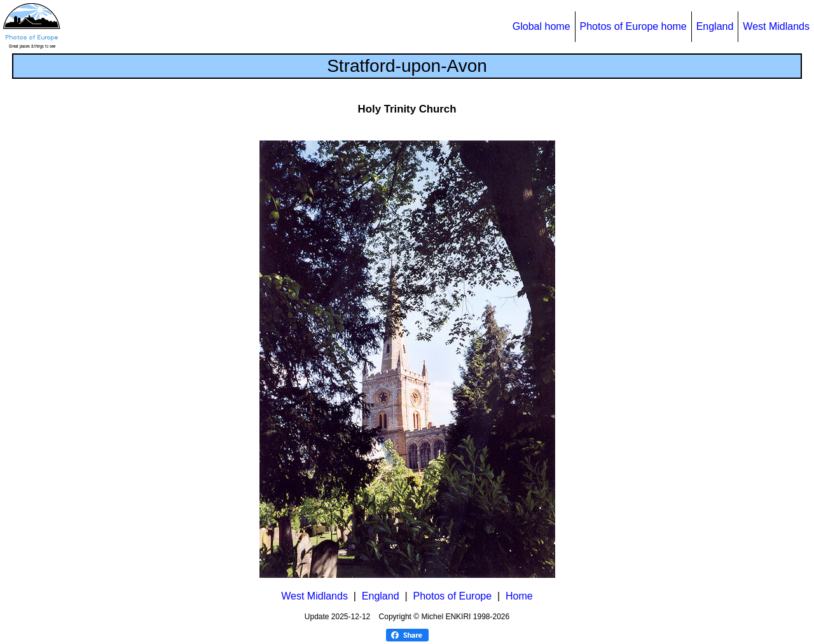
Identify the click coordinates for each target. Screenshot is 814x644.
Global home (542, 26)
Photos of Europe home (633, 26)
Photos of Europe (452, 596)
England (715, 26)
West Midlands (776, 26)
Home (519, 596)
